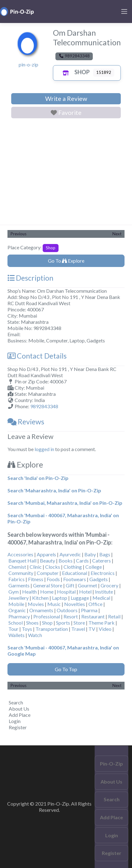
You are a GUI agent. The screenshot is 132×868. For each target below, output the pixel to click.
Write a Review (66, 99)
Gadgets (99, 579)
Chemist (17, 567)
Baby (90, 554)
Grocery (109, 585)
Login (15, 721)
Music (54, 604)
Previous (19, 234)
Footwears (75, 579)
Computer (48, 573)
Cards (82, 561)
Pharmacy (19, 616)
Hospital (66, 592)
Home (47, 592)
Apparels (46, 554)
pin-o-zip (28, 64)
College (94, 567)
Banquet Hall (22, 561)
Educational (75, 573)
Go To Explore (66, 261)
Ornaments (41, 610)
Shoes (32, 623)
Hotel (85, 592)
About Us (19, 709)
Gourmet (87, 585)
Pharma (89, 610)
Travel (78, 629)
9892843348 (44, 406)
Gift (70, 585)
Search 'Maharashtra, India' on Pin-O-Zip (54, 490)
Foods (53, 579)
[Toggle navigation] (124, 11)
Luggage (80, 598)
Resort (71, 616)
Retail (114, 616)
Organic (17, 610)
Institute (104, 592)
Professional (47, 616)
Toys (27, 629)
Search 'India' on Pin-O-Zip (38, 478)
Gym (14, 592)
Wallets (16, 635)
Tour (13, 629)
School (16, 623)
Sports (63, 623)
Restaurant (93, 616)
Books (66, 561)
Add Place (20, 715)
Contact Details (37, 356)
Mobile (16, 604)
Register (18, 727)
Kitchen (40, 598)
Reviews (26, 422)
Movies (36, 604)
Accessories (20, 554)
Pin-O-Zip (111, 764)
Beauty (47, 561)
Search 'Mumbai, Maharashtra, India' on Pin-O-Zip (65, 503)
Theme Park (101, 623)
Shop (75, 72)
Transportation (52, 629)
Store (79, 623)
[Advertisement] (66, 173)
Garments (19, 585)
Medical (101, 598)
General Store (48, 585)
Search (16, 702)
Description (30, 278)
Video (105, 629)
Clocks (53, 567)
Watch (35, 635)
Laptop (60, 598)
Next (117, 234)
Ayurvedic (70, 554)
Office (95, 604)
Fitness (36, 579)
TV (92, 629)
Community (21, 573)
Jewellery (19, 598)
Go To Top (66, 669)
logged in (44, 449)
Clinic (36, 567)
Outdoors (67, 610)
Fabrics (16, 579)
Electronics (103, 573)
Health (29, 592)
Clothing (73, 567)
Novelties (75, 604)
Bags (105, 554)
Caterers (101, 561)
